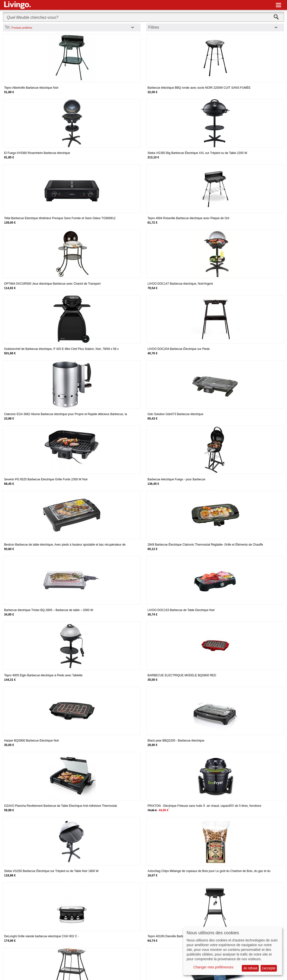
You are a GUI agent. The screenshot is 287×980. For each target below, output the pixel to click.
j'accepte (269, 968)
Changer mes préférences (213, 967)
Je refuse (250, 968)
